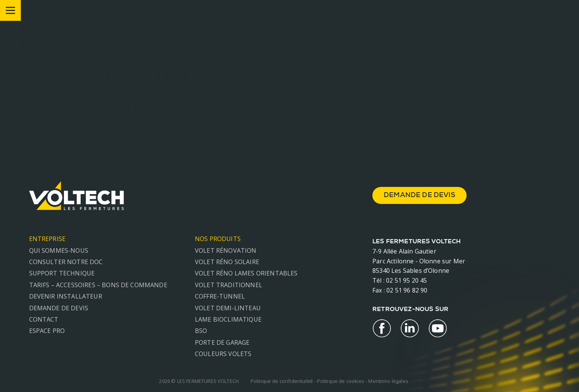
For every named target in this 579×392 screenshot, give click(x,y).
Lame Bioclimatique (228, 319)
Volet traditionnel (229, 285)
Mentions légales (388, 381)
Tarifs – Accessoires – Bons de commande (98, 285)
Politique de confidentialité (282, 381)
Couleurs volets (223, 354)
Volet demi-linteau (228, 308)
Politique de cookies (341, 381)
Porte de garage (222, 342)
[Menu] (10, 10)
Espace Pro (47, 331)
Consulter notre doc (66, 262)
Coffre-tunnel (220, 296)
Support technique (62, 273)
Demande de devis (59, 308)
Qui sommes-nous (59, 250)
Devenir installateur (66, 296)
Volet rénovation (226, 250)
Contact (44, 319)
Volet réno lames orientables (246, 273)
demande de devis (419, 196)
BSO (201, 331)
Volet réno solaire (227, 262)
